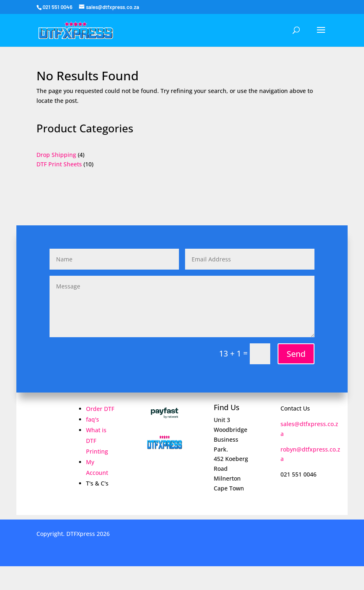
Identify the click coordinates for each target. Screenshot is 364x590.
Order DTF (100, 409)
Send (296, 354)
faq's (93, 419)
